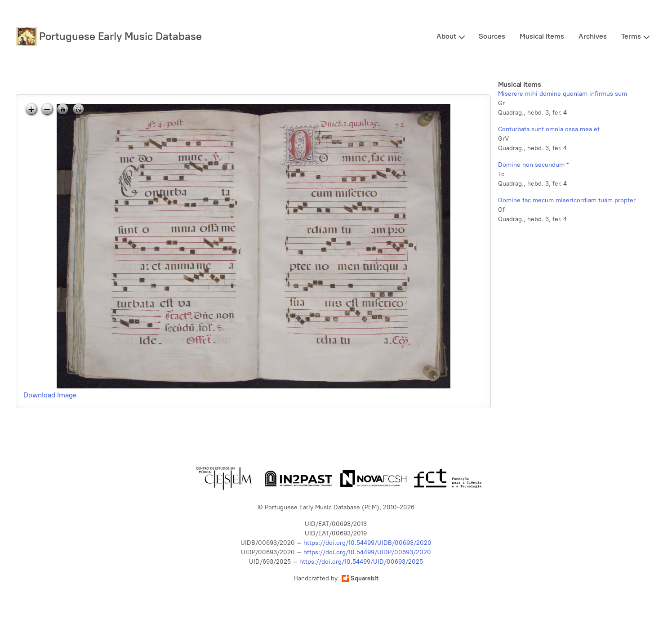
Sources (492, 36)
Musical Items (542, 36)
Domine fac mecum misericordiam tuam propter (567, 200)
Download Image (50, 395)
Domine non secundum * (533, 165)
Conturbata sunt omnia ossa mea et (549, 129)
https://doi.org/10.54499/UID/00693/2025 (361, 562)
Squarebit (360, 578)
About (446, 36)
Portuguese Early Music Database (120, 36)
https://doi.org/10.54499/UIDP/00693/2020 (367, 552)
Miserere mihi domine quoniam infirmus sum (563, 94)
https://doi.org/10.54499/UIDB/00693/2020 (367, 543)
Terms (631, 36)
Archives (593, 36)
